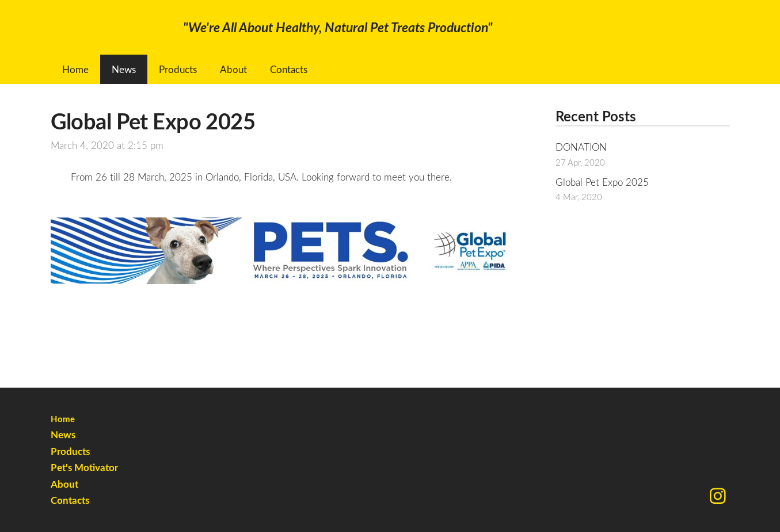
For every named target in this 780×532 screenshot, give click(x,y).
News (63, 435)
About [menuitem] (233, 69)
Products (70, 451)
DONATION (581, 147)
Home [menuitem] (75, 69)
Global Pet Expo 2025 (602, 182)
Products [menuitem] (178, 69)
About (64, 484)
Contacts (70, 500)
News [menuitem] (124, 69)
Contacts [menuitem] (289, 69)
